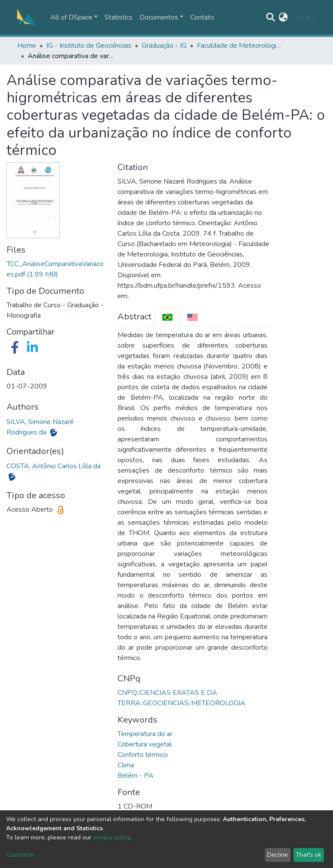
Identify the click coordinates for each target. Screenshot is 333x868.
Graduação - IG (164, 46)
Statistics (119, 17)
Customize (20, 855)
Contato (202, 17)
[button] (283, 17)
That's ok (309, 855)
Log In (301, 17)
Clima (126, 765)
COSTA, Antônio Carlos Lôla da (54, 466)
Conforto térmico (143, 755)
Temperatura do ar (145, 734)
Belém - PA (135, 776)
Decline (277, 855)
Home (27, 46)
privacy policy (112, 837)
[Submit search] (271, 17)
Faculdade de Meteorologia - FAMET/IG (240, 46)
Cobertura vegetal (145, 744)
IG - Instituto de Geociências (89, 46)
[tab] (167, 317)
